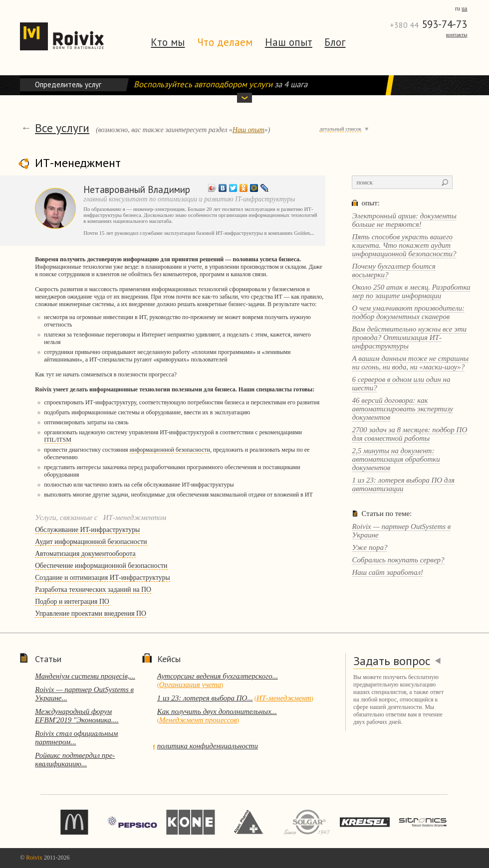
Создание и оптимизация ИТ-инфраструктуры (103, 578)
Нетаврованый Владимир (137, 189)
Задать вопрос (392, 661)
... (312, 233)
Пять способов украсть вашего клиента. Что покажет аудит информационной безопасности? (404, 245)
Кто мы (168, 42)
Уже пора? (369, 547)
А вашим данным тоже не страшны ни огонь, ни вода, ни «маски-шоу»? (410, 363)
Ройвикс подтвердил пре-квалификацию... (75, 760)
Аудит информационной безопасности (91, 542)
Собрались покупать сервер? (398, 560)
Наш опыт (289, 42)
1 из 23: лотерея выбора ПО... (205, 698)
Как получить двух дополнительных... (217, 711)
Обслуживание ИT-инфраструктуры (87, 530)
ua (464, 8)
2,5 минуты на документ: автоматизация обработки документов (396, 459)
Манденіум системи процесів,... (85, 676)
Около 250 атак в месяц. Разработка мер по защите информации (411, 291)
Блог (335, 42)
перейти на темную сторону (239, 858)
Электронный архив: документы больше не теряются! (404, 220)
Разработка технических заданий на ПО (93, 590)
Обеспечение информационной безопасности (101, 566)
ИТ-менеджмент (284, 698)
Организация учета (190, 685)
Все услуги (62, 128)
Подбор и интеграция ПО (72, 602)
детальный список (341, 129)
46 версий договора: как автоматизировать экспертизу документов (402, 409)
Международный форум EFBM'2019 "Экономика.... (77, 716)
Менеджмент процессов (198, 720)
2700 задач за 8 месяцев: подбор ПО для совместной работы (409, 434)
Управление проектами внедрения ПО (91, 613)
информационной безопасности (170, 450)
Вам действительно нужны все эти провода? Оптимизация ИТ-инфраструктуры (409, 338)
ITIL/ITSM (58, 440)
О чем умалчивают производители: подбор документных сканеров (408, 312)
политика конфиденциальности (208, 746)
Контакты (457, 34)
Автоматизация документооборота (85, 554)
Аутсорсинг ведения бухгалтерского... (218, 676)
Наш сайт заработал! (387, 572)
